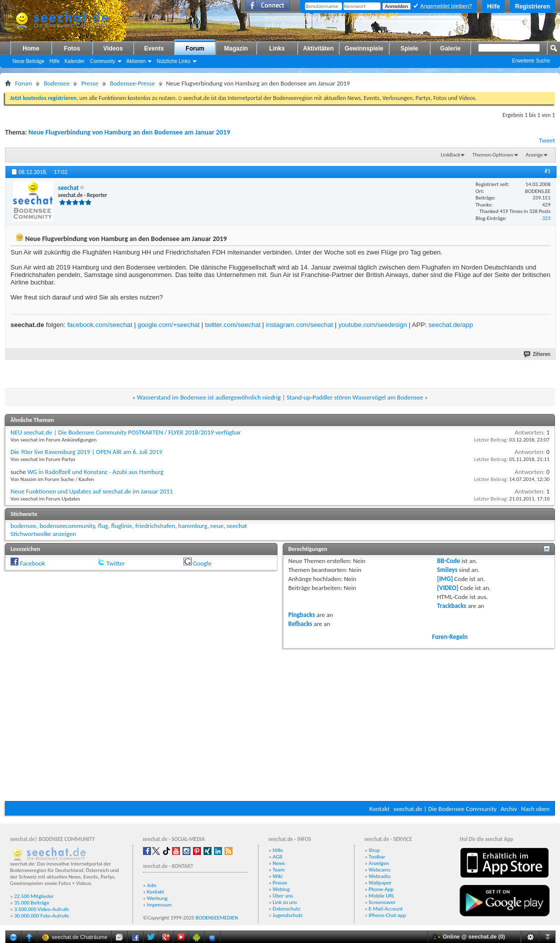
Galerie (450, 48)
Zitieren (537, 354)
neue (217, 526)
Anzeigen (379, 863)
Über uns (283, 896)
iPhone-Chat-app (387, 915)
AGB (277, 857)
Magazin (236, 48)
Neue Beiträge (28, 61)
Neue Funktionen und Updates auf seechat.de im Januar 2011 (92, 491)
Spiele (409, 48)
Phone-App (381, 889)
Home (31, 48)
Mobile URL (381, 896)
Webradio (379, 876)
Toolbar (377, 857)
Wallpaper (380, 883)
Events (154, 48)
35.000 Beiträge (31, 903)
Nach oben (535, 809)
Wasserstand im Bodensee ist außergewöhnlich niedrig (209, 397)
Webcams (379, 870)
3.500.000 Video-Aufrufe (41, 909)
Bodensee (56, 83)
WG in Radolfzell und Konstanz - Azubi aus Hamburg (95, 472)
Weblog (281, 889)
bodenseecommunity (67, 526)
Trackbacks (451, 606)
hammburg (192, 526)
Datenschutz (286, 909)
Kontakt (379, 809)
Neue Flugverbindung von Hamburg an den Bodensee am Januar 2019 (129, 132)
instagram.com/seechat (299, 325)
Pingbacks (302, 615)
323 (546, 218)
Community (103, 61)
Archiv (509, 809)
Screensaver (382, 902)
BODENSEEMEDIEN (217, 918)
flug (103, 526)
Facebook (32, 563)
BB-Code (448, 561)
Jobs (152, 885)
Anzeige (534, 155)
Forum (195, 48)
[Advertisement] (280, 723)
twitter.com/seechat (233, 325)
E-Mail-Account (385, 909)
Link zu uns (285, 902)
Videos (113, 48)
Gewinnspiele (364, 48)
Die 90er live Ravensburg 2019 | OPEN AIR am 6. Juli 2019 (86, 452)
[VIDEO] (448, 588)
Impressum (159, 905)
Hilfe (493, 6)
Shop (374, 850)
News (279, 863)
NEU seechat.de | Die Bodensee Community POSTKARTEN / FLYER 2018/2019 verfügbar (126, 432)
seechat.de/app (451, 325)
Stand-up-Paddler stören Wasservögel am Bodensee (355, 397)
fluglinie (121, 526)
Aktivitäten (318, 48)
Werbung (157, 898)
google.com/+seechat (168, 325)
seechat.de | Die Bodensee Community (445, 809)
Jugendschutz (287, 915)
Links (277, 48)
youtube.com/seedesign (373, 325)
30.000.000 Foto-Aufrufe (41, 916)
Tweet (547, 140)
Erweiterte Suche (531, 61)
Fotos (72, 48)
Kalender (74, 61)
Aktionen (136, 61)
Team (278, 870)
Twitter (116, 563)
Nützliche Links (173, 61)
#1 (547, 171)
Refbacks (300, 624)
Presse (89, 83)
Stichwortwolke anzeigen (43, 534)
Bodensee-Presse (132, 83)
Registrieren (532, 6)
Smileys (447, 570)
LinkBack (451, 155)
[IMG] (445, 579)
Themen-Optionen (493, 155)
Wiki (277, 876)
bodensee (23, 526)
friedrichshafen (155, 526)
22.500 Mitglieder (34, 896)
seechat (237, 526)
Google (202, 563)
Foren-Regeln (450, 637)
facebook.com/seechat (99, 325)
